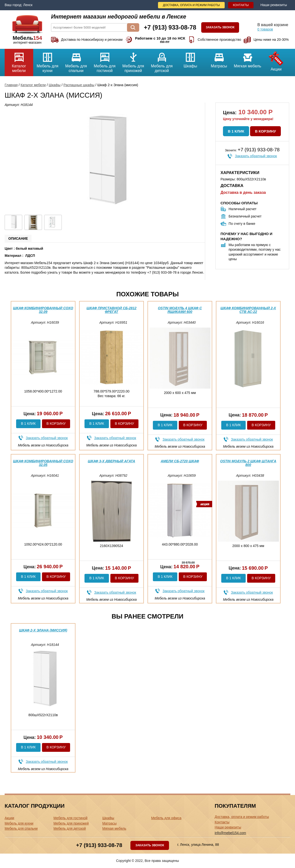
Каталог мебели (19, 61)
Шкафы (190, 58)
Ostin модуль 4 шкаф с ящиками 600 (180, 310)
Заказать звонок (220, 27)
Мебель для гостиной (105, 61)
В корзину (265, 131)
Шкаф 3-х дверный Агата (112, 461)
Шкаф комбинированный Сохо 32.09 (43, 310)
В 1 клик (236, 131)
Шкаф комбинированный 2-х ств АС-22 (248, 310)
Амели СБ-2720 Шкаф (180, 461)
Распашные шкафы (79, 85)
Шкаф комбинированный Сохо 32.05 (43, 463)
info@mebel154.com (230, 833)
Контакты (241, 5)
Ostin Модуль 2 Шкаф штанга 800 (248, 463)
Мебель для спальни (76, 61)
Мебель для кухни (47, 61)
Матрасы (219, 58)
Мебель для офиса (166, 818)
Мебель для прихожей (133, 61)
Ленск (28, 5)
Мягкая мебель (248, 58)
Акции (276, 60)
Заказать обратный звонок (256, 156)
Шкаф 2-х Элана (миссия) (43, 630)
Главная (11, 85)
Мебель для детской (162, 61)
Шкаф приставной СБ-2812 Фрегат (111, 310)
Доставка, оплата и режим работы (191, 5)
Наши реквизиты (274, 5)
